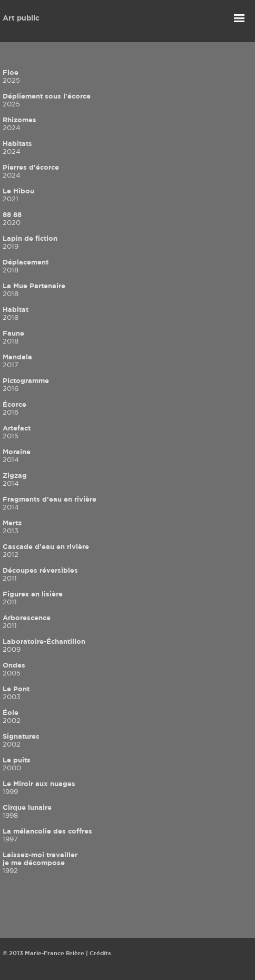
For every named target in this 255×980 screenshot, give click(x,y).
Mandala (17, 361)
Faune (13, 337)
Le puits (17, 764)
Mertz (12, 527)
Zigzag (15, 479)
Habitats (17, 147)
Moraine (17, 455)
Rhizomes (19, 124)
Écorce (14, 408)
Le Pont (16, 693)
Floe (11, 76)
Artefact (17, 432)
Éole (12, 716)
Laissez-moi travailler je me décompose (40, 863)
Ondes (14, 669)
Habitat (16, 313)
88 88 (12, 218)
